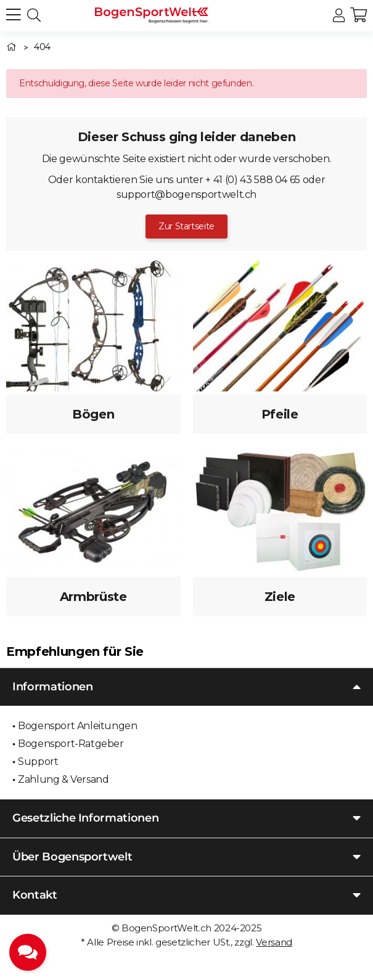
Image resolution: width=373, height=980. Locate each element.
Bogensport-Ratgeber (71, 744)
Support (38, 762)
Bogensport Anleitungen (77, 726)
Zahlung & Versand (63, 779)
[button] (339, 16)
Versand (274, 942)
